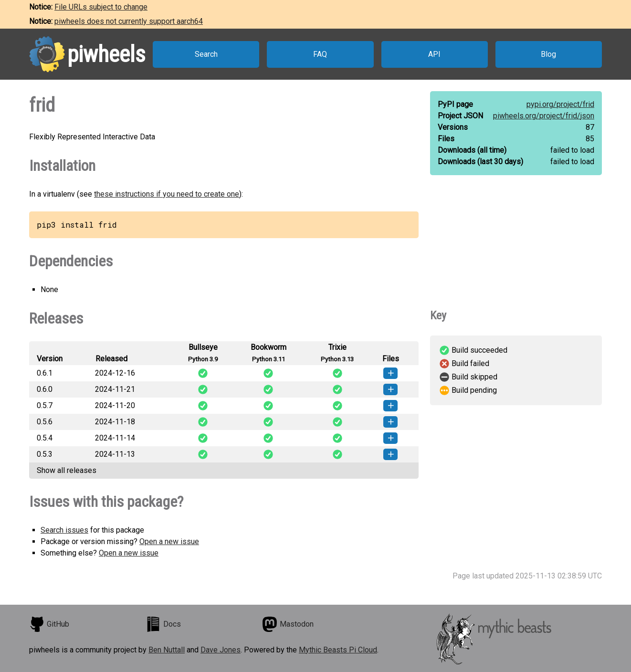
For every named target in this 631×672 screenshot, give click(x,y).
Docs (163, 624)
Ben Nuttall (167, 650)
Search (206, 54)
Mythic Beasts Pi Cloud (338, 650)
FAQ (320, 54)
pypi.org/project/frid (560, 104)
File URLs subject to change (101, 7)
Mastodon (288, 624)
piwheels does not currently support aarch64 (129, 21)
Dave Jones (221, 650)
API (434, 54)
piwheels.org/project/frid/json (544, 116)
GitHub (49, 624)
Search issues (64, 530)
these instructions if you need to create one (167, 194)
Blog (548, 54)
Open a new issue (169, 541)
